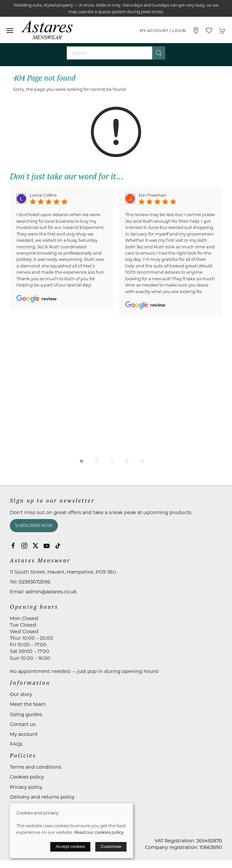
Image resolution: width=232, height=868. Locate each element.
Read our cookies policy (99, 832)
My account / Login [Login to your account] (163, 31)
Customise (111, 846)
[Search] (116, 53)
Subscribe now (34, 525)
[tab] (81, 461)
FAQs (16, 744)
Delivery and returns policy (42, 797)
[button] (10, 31)
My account (24, 734)
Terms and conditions (36, 767)
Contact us (23, 724)
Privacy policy (26, 787)
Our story (21, 694)
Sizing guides (26, 714)
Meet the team (28, 704)
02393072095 (35, 582)
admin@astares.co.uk (51, 592)
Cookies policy (27, 777)
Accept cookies (70, 846)
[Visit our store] (196, 31)
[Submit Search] (159, 53)
